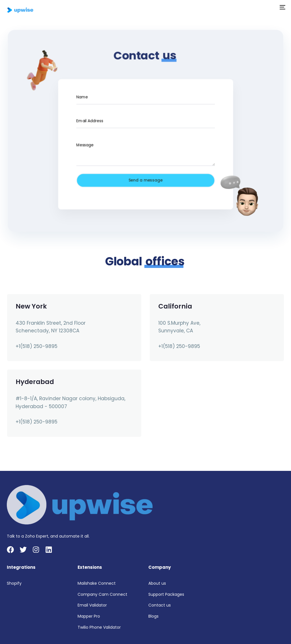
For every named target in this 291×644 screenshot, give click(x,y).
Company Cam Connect (102, 594)
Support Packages (166, 594)
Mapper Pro (89, 616)
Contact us (160, 605)
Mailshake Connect (97, 583)
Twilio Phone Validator (99, 627)
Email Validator (92, 605)
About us (157, 583)
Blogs (153, 616)
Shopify (14, 583)
